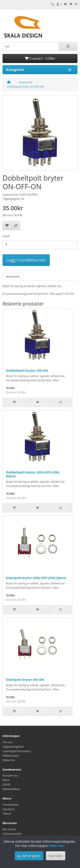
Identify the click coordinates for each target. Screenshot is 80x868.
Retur (6, 780)
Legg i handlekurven (26, 260)
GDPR (6, 784)
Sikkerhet (9, 760)
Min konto (9, 829)
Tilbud (7, 814)
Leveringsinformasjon (17, 751)
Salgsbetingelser (13, 747)
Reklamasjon (11, 756)
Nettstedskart (12, 789)
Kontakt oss (10, 775)
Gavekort (9, 809)
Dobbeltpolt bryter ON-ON (27, 370)
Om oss (7, 742)
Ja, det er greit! (29, 856)
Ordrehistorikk (12, 834)
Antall (6, 236)
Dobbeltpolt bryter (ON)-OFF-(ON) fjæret (33, 474)
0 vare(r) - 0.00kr (40, 58)
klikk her (56, 846)
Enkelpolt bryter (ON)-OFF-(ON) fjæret (36, 578)
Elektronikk (26, 82)
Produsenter (11, 805)
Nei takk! (56, 856)
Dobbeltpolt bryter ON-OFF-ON (25, 87)
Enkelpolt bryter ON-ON (25, 679)
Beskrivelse (13, 277)
